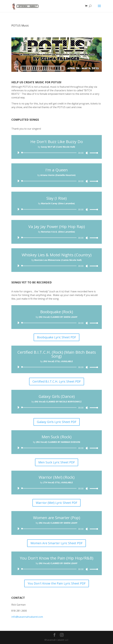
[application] (57, 153)
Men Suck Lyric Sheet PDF (57, 462)
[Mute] (87, 153)
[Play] (18, 153)
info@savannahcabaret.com (27, 617)
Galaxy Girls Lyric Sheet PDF (57, 422)
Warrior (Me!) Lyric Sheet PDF (56, 503)
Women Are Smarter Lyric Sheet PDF (56, 543)
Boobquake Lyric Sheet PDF (56, 337)
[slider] (50, 153)
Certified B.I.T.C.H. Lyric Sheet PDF (57, 381)
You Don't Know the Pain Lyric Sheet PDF (57, 583)
